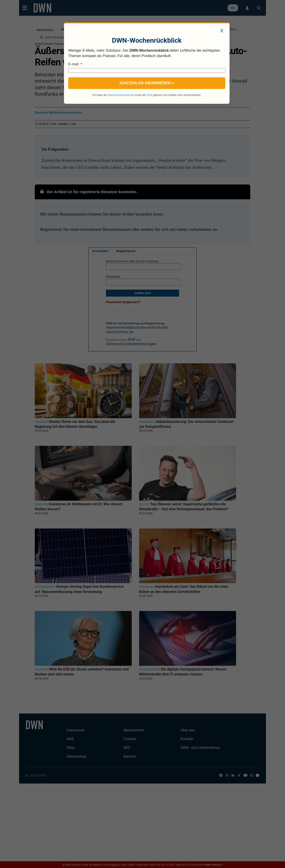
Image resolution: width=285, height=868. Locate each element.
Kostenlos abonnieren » (147, 83)
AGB (149, 95)
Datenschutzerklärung (121, 95)
